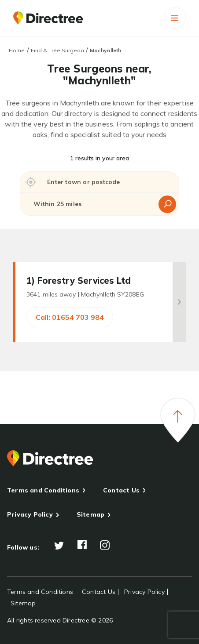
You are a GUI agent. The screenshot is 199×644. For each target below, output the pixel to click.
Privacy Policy (30, 514)
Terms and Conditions (43, 490)
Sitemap (90, 514)
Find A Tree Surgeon (57, 50)
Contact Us (121, 490)
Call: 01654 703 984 (70, 317)
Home (17, 50)
